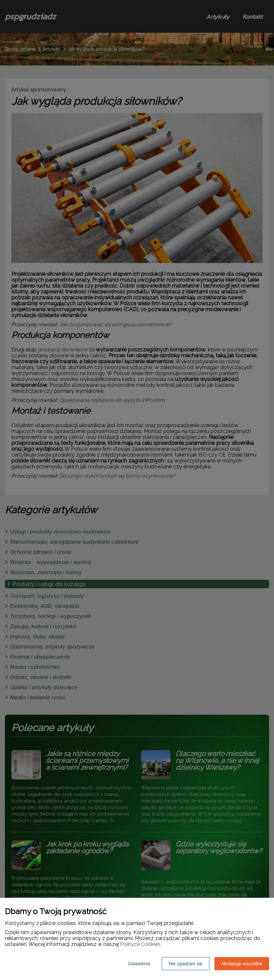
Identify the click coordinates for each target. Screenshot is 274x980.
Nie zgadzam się (186, 964)
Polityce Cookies (140, 944)
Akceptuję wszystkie (242, 964)
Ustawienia (139, 964)
